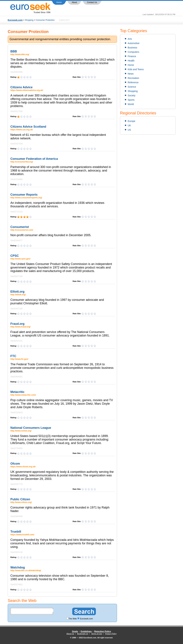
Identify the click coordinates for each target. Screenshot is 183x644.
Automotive (134, 43)
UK (129, 125)
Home (59, 2)
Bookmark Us (83, 634)
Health (131, 61)
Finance (132, 56)
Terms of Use (97, 634)
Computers (133, 52)
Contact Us (92, 2)
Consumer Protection (45, 20)
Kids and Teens (136, 69)
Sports (131, 100)
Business (132, 48)
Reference (133, 82)
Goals (75, 631)
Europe (131, 121)
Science (132, 87)
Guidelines (86, 631)
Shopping (29, 20)
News (131, 74)
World (131, 104)
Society (132, 95)
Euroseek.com (15, 20)
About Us (70, 634)
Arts (130, 39)
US (129, 130)
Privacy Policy (111, 634)
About (74, 2)
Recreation (133, 78)
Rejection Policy (103, 631)
